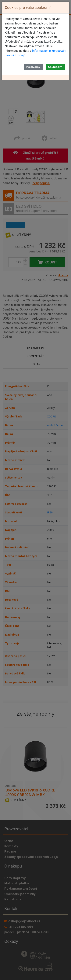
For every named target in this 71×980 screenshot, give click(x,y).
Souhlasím (55, 67)
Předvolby (33, 67)
